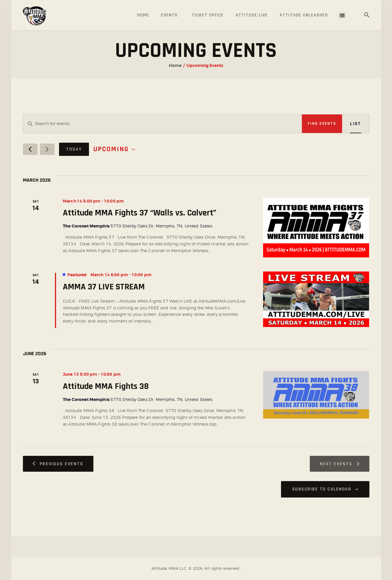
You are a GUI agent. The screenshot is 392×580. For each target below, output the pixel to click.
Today (74, 149)
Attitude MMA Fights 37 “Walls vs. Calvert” (140, 213)
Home (175, 65)
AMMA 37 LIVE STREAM (104, 287)
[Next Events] (47, 149)
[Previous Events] (30, 149)
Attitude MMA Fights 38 (106, 386)
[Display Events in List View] (356, 124)
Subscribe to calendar (322, 489)
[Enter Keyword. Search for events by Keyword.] (163, 124)
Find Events (322, 124)
